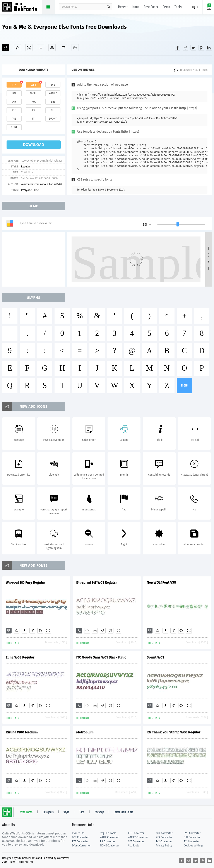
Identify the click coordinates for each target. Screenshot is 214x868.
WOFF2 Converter (138, 837)
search (109, 7)
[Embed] (40, 631)
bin (53, 102)
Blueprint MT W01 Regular (97, 582)
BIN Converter (192, 837)
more (184, 386)
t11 (33, 119)
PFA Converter (164, 837)
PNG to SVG (79, 833)
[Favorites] (17, 48)
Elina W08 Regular (20, 657)
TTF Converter (136, 833)
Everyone (26, 190)
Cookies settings (193, 846)
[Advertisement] (35, 259)
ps (33, 110)
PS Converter (107, 841)
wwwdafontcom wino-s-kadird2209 (41, 184)
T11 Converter (192, 841)
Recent (123, 7)
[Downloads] (24, 631)
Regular (25, 167)
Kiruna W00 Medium (22, 732)
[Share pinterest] (201, 48)
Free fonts (22, 7)
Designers (48, 812)
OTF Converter (164, 833)
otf (14, 102)
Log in (194, 7)
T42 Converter (164, 841)
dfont (53, 119)
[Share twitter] (193, 48)
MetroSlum (85, 732)
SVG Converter (192, 833)
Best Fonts (151, 7)
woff (33, 93)
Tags (82, 812)
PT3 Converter (80, 841)
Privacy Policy (164, 846)
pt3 (14, 110)
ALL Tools (133, 846)
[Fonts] (75, 48)
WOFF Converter (109, 837)
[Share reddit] (185, 48)
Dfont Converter (81, 846)
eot (14, 93)
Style (66, 812)
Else (36, 190)
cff (53, 110)
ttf (14, 85)
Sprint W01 (155, 657)
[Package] (52, 48)
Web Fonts (26, 812)
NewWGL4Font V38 (162, 582)
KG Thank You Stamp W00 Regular (174, 732)
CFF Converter (136, 841)
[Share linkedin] (209, 48)
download (34, 145)
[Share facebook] (178, 48)
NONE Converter (109, 846)
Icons (136, 7)
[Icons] (64, 48)
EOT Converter (80, 837)
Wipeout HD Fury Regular (26, 582)
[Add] (6, 48)
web (34, 85)
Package (99, 812)
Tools (178, 7)
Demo (166, 7)
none (14, 127)
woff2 (53, 93)
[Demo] (29, 48)
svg (53, 85)
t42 (14, 119)
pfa (33, 102)
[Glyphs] (40, 48)
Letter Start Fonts (123, 812)
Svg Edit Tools (108, 833)
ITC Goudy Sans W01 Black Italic (101, 657)
